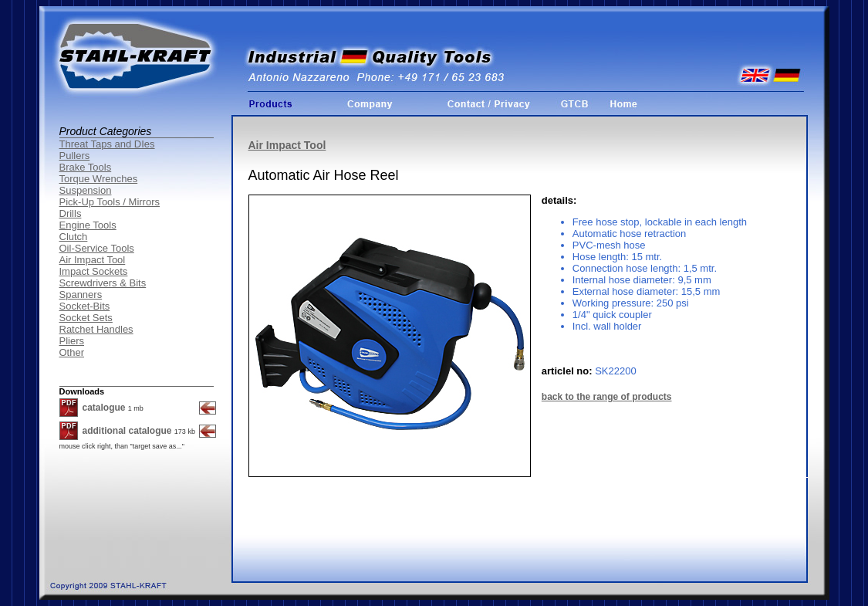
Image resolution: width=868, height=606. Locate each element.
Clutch (74, 237)
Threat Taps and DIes (107, 144)
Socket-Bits (85, 306)
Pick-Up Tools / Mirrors (110, 202)
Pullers (75, 156)
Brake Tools (86, 167)
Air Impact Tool (93, 260)
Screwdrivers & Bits (103, 283)
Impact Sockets (94, 271)
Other (72, 352)
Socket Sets (86, 318)
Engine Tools (88, 225)
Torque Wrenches (99, 179)
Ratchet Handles (96, 329)
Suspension (86, 190)
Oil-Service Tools (97, 248)
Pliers (72, 341)
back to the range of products (607, 397)
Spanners (81, 295)
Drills (71, 213)
